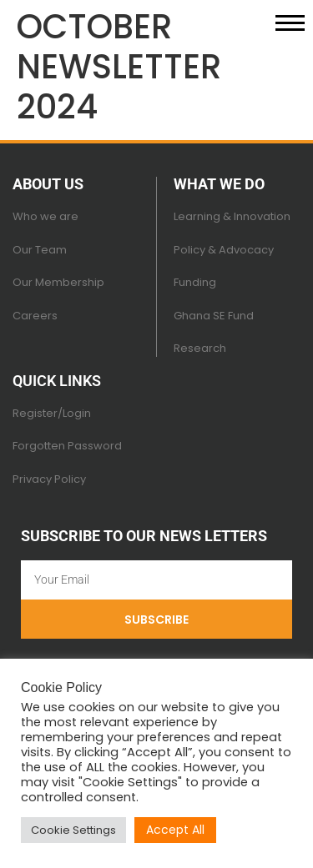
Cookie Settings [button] (73, 830)
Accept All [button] (175, 830)
